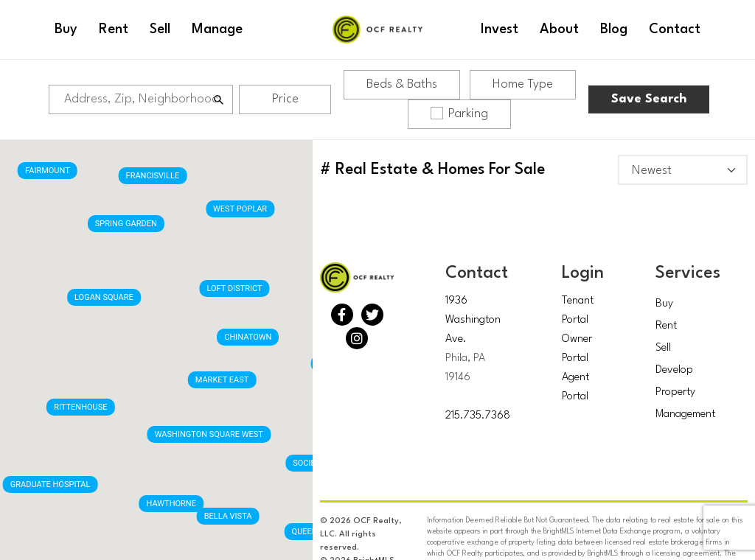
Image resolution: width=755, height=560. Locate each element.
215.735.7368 (478, 416)
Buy (664, 304)
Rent (666, 326)
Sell (663, 348)
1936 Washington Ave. (473, 320)
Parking (459, 113)
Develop (674, 370)
